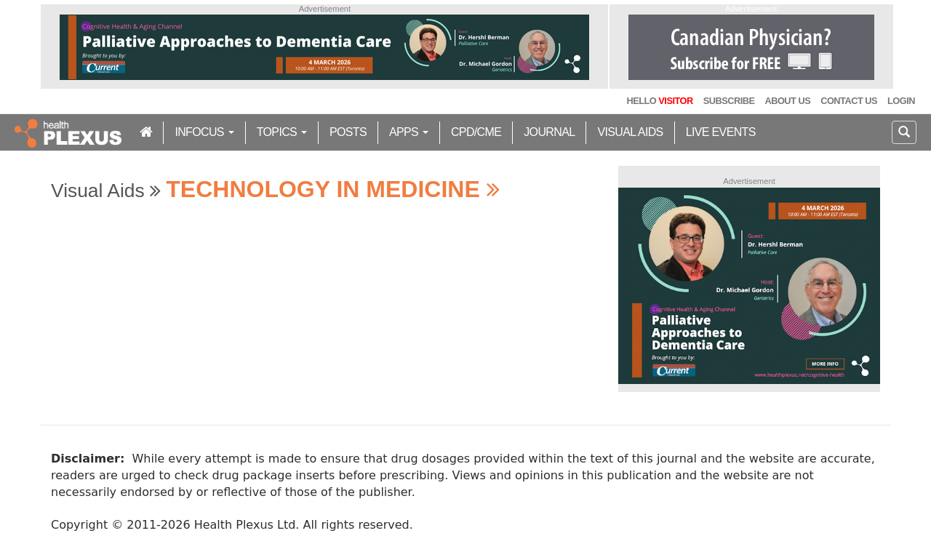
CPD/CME (476, 132)
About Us (787, 101)
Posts (348, 132)
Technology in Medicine (332, 189)
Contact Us (849, 101)
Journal (549, 132)
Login (901, 101)
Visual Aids (630, 132)
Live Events (721, 132)
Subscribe (729, 101)
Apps (409, 132)
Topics (282, 132)
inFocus (204, 132)
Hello (659, 101)
